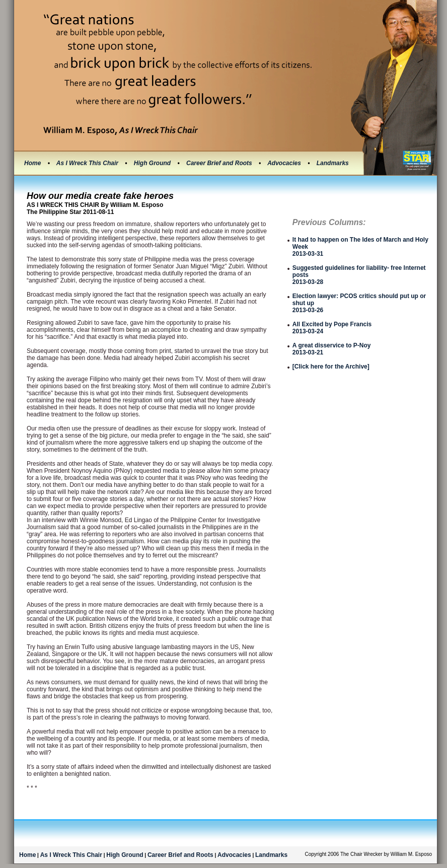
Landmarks (333, 163)
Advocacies (285, 163)
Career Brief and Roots (220, 163)
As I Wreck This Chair (88, 163)
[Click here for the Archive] (331, 367)
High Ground (153, 163)
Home (32, 163)
